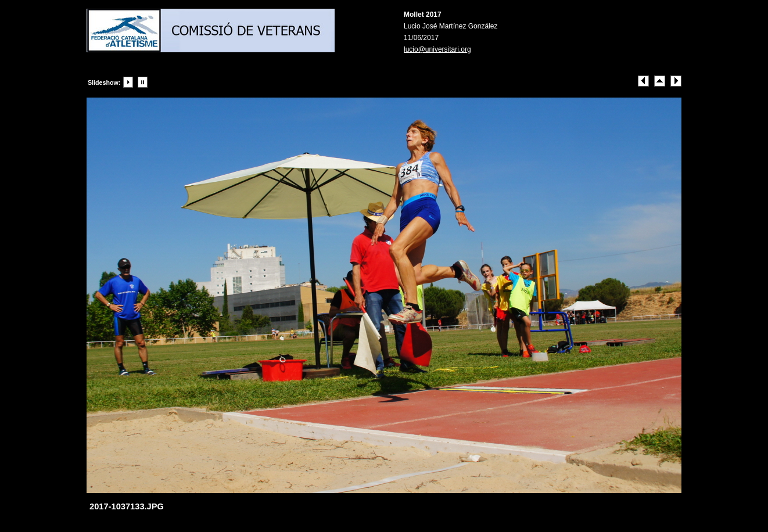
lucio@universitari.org (437, 49)
